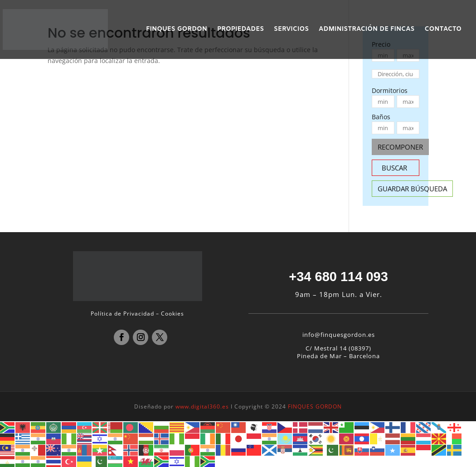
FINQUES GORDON (177, 30)
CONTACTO (443, 30)
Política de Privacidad (122, 314)
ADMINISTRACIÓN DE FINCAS (367, 30)
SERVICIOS (291, 30)
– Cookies (170, 314)
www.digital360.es (202, 406)
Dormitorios (390, 90)
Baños (381, 117)
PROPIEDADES (240, 30)
